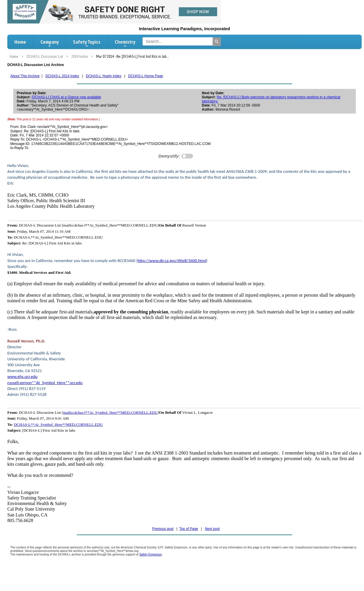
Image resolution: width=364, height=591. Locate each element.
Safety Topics (87, 43)
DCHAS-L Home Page (146, 76)
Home (20, 42)
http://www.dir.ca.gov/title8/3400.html (172, 261)
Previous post (163, 529)
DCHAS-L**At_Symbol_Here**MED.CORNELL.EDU (58, 424)
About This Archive (25, 76)
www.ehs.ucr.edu (22, 376)
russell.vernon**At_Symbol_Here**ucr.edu (45, 383)
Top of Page (189, 529)
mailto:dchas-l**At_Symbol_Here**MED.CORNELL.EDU (110, 412)
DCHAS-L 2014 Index (62, 76)
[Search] (217, 42)
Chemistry (125, 43)
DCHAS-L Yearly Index (104, 76)
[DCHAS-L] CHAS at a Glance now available (66, 97)
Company (50, 43)
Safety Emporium (151, 554)
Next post (212, 529)
